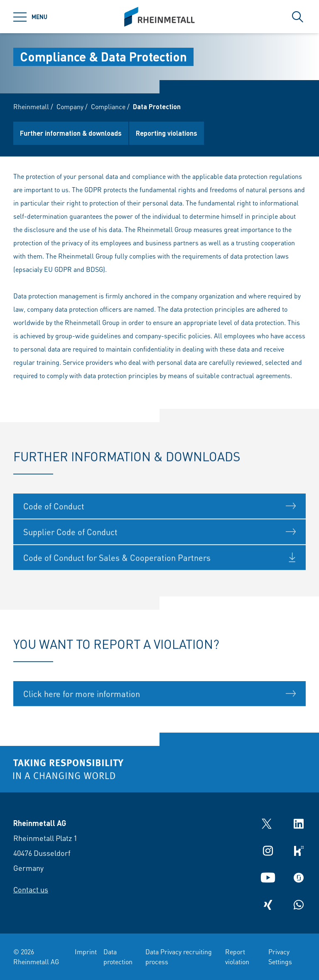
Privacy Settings (280, 957)
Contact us (31, 889)
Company (70, 106)
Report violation (237, 957)
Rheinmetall (31, 106)
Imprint (86, 952)
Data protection (118, 957)
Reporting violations (167, 133)
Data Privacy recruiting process (179, 957)
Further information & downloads (71, 133)
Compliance (108, 106)
